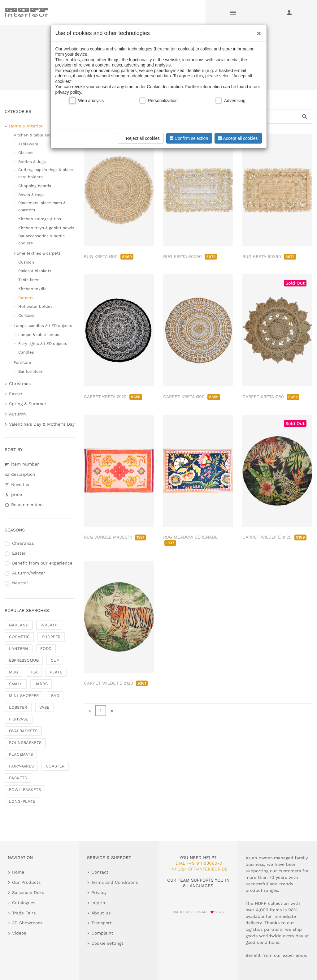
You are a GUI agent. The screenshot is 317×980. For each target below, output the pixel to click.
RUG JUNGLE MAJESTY (115, 537)
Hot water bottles (35, 306)
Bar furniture (30, 371)
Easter (16, 394)
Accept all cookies (237, 138)
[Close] (257, 31)
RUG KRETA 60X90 (190, 256)
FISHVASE (19, 719)
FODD (46, 649)
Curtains (26, 315)
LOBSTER (18, 707)
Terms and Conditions (115, 882)
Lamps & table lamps (39, 335)
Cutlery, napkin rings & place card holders (46, 173)
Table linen (29, 280)
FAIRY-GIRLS (21, 766)
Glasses (26, 153)
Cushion (26, 262)
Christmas (20, 384)
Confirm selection (188, 138)
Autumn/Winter (29, 573)
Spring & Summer (28, 404)
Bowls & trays (31, 195)
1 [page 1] (101, 711)
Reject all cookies (140, 138)
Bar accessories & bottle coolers (42, 239)
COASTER (55, 766)
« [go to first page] (90, 711)
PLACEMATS (21, 754)
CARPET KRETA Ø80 (271, 397)
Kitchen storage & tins (40, 219)
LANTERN (19, 649)
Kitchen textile (33, 289)
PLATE (56, 672)
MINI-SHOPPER (24, 696)
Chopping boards (35, 186)
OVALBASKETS (23, 731)
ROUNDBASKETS (25, 743)
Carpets (26, 298)
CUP (55, 660)
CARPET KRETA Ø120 (113, 397)
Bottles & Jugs (32, 162)
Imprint (99, 903)
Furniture (22, 362)
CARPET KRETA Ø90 (192, 397)
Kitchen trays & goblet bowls (46, 228)
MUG (13, 672)
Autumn (17, 414)
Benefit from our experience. (43, 563)
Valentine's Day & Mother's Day (42, 424)
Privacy (99, 892)
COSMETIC (19, 637)
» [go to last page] (112, 711)
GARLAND (19, 625)
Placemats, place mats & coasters (42, 206)
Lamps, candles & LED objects (43, 326)
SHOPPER (51, 637)
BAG (55, 696)
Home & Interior (26, 126)
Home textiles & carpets (37, 253)
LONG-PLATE (22, 801)
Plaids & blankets (35, 271)
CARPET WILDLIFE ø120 (274, 537)
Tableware (28, 144)
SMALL (16, 684)
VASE (44, 707)
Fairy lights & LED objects (43, 344)
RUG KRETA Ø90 (109, 256)
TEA (34, 672)
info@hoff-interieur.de (199, 869)
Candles (26, 352)
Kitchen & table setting (36, 135)
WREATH (49, 625)
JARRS (41, 684)
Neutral (20, 583)
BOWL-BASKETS (25, 790)
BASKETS (18, 778)
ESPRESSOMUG (24, 660)
